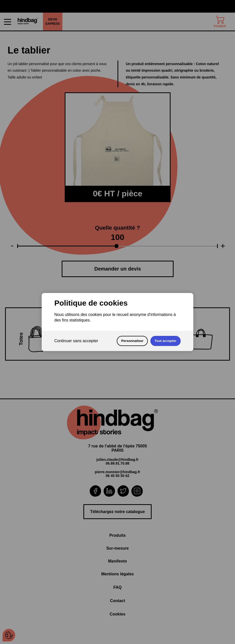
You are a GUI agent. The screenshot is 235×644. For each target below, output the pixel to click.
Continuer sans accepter (76, 341)
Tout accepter (166, 341)
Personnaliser (132, 341)
